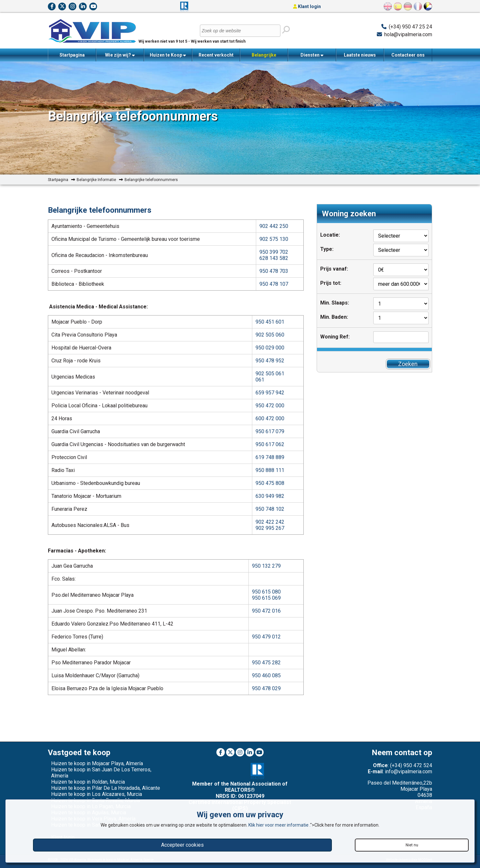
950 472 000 (270, 406)
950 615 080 (266, 592)
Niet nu (412, 845)
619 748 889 (270, 457)
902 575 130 (274, 239)
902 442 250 (274, 226)
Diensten (312, 55)
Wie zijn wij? (120, 55)
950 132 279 (266, 566)
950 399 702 (274, 252)
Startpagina (72, 55)
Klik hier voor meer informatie (279, 825)
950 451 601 (270, 322)
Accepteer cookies (182, 845)
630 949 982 (270, 496)
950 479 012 (266, 637)
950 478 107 (274, 284)
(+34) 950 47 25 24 (410, 27)
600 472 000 (270, 418)
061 (260, 380)
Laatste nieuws (360, 55)
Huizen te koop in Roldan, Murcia (88, 782)
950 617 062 (270, 444)
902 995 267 (270, 528)
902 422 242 (270, 522)
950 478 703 (274, 271)
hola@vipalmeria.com (408, 34)
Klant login (307, 6)
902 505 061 (270, 374)
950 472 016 (266, 611)
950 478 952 (270, 361)
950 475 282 (266, 663)
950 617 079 (270, 431)
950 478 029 (266, 688)
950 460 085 (266, 675)
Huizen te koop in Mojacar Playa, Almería (97, 763)
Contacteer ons (408, 55)
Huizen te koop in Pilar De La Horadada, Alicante (106, 788)
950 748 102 (270, 509)
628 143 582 (274, 258)
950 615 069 (266, 598)
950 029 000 (270, 348)
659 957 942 (270, 393)
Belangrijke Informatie (264, 57)
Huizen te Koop (168, 55)
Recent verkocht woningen (216, 57)
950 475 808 (270, 483)
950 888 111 (270, 470)
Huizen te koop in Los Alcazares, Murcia (97, 794)
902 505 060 (270, 335)
